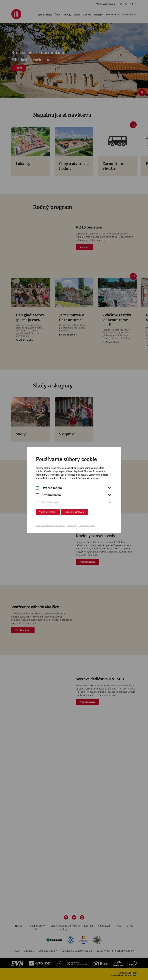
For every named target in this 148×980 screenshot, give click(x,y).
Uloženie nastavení (75, 512)
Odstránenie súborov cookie (50, 525)
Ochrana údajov (87, 525)
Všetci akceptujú (48, 512)
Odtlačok (72, 525)
